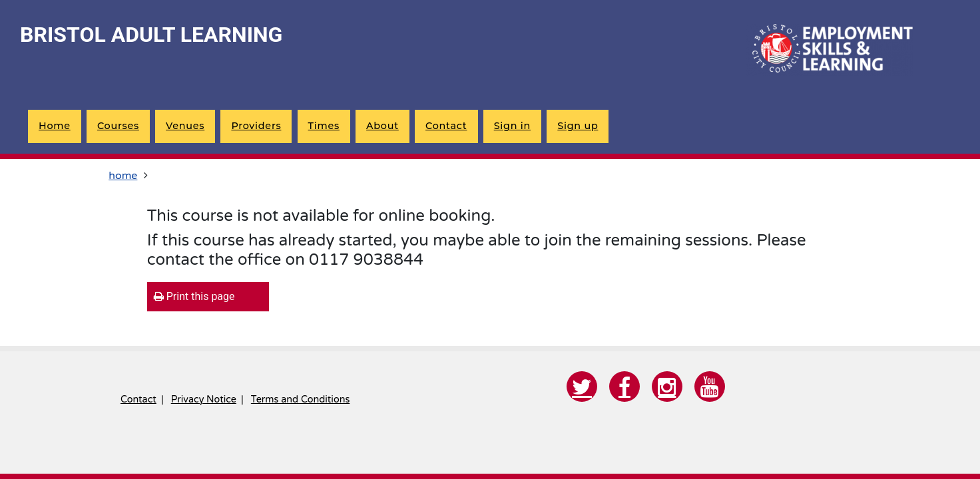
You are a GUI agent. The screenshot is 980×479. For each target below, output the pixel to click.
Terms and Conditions (300, 399)
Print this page (194, 296)
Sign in (512, 126)
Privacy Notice (204, 399)
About (382, 126)
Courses (118, 126)
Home (55, 126)
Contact (446, 126)
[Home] (830, 50)
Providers (256, 126)
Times (324, 126)
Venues (185, 126)
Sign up (578, 126)
